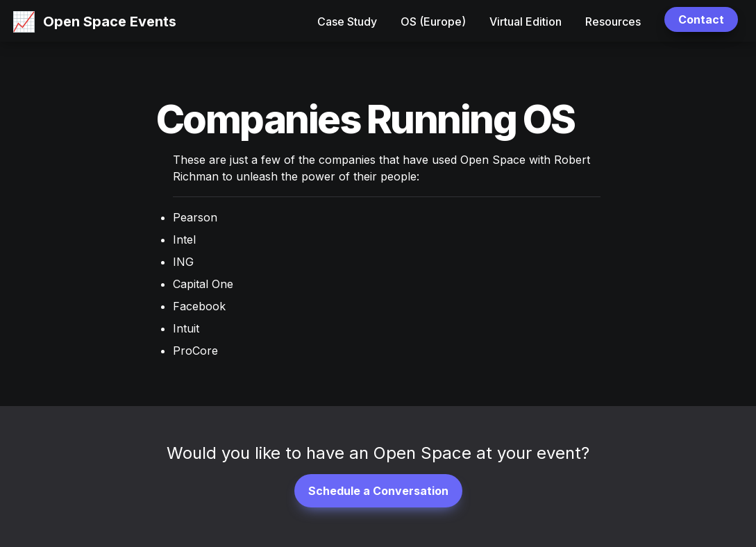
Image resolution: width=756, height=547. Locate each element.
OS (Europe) (433, 22)
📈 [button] (24, 22)
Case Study (347, 22)
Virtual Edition (526, 22)
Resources (613, 22)
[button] (24, 21)
